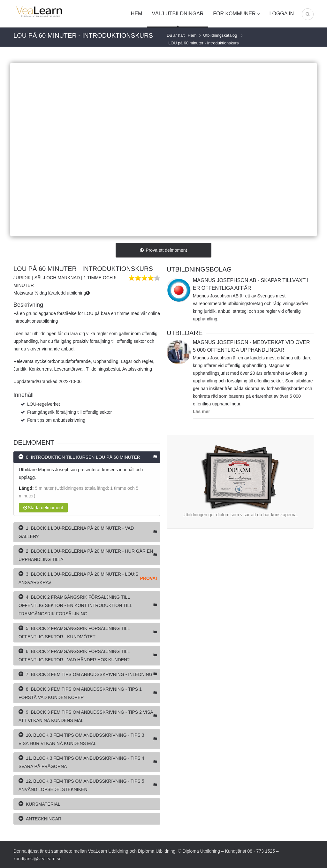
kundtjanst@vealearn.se (37, 859)
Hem (137, 14)
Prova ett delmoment (163, 250)
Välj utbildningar (178, 14)
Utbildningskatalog (221, 35)
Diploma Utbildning (157, 851)
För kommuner (236, 14)
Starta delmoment (43, 508)
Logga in (282, 14)
